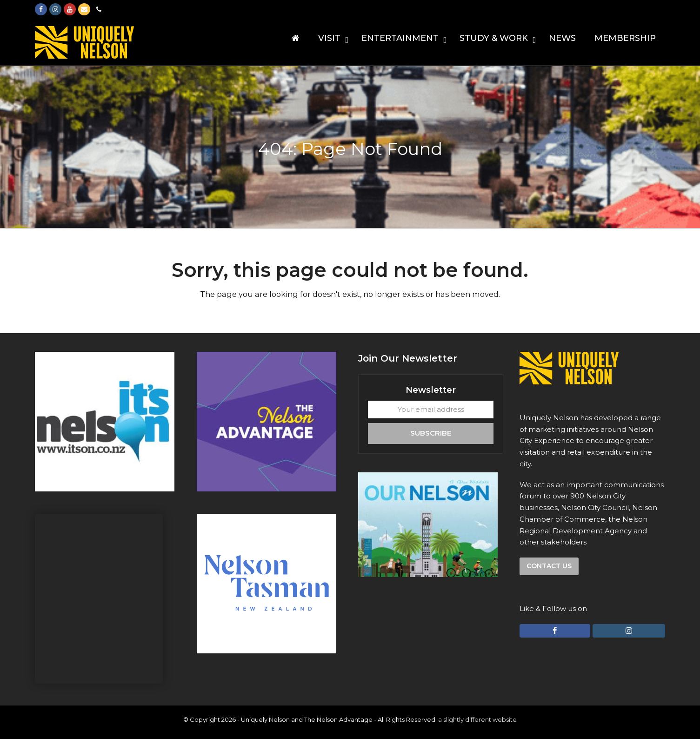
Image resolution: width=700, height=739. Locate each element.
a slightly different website (477, 719)
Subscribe (431, 433)
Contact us (549, 566)
